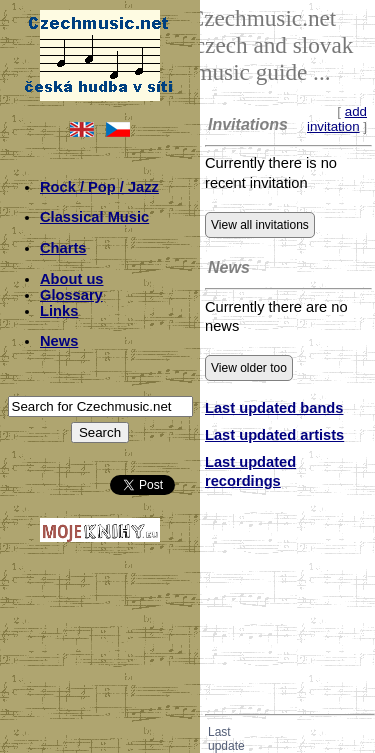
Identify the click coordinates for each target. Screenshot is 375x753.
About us (72, 279)
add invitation (337, 119)
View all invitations (260, 225)
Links (59, 311)
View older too (249, 368)
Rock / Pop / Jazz (99, 187)
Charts (63, 248)
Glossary (71, 295)
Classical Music (94, 217)
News (59, 341)
